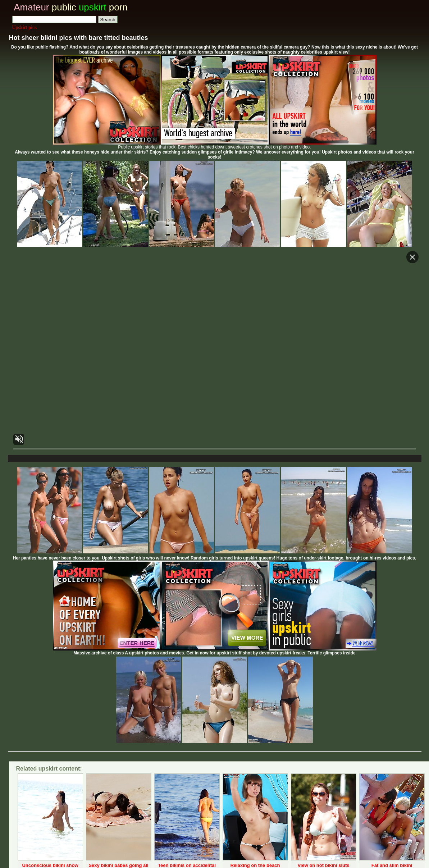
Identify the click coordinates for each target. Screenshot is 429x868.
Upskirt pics (24, 28)
